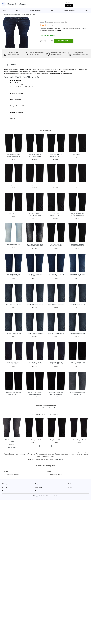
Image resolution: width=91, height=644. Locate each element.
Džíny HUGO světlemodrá (14, 244)
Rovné (56, 408)
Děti (86, 10)
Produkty (8, 15)
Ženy (18, 10)
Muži (52, 10)
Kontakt (70, 487)
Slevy (4, 491)
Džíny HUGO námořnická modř (14, 305)
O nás (70, 484)
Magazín (38, 484)
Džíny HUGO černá (77, 155)
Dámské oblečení (35, 10)
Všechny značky (7, 484)
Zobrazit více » (59, 31)
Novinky (5, 487)
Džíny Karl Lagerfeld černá (34, 440)
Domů (5, 10)
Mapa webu (39, 487)
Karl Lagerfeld (83, 29)
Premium (15, 15)
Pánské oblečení (69, 10)
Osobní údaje (39, 491)
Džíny (19, 15)
